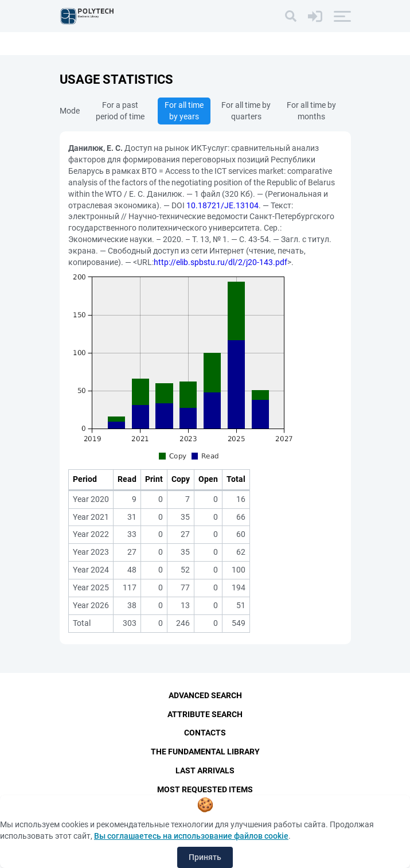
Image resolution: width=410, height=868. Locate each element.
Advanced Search (205, 695)
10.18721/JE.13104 (222, 205)
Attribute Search (205, 714)
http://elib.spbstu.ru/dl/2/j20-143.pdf (220, 262)
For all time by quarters (246, 111)
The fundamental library (205, 752)
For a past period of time (120, 111)
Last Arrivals (205, 771)
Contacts (205, 733)
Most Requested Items (205, 790)
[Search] (291, 16)
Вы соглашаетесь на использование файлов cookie (191, 836)
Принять (205, 857)
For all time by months (311, 111)
